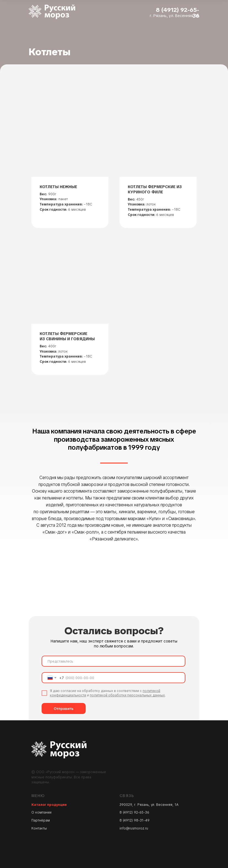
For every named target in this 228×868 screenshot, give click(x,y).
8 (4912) (127, 820)
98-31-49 (142, 820)
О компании (41, 812)
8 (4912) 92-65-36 (178, 13)
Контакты (39, 828)
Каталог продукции (49, 805)
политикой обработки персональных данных (127, 695)
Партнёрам (41, 820)
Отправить (64, 709)
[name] (113, 661)
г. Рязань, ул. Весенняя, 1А (175, 16)
